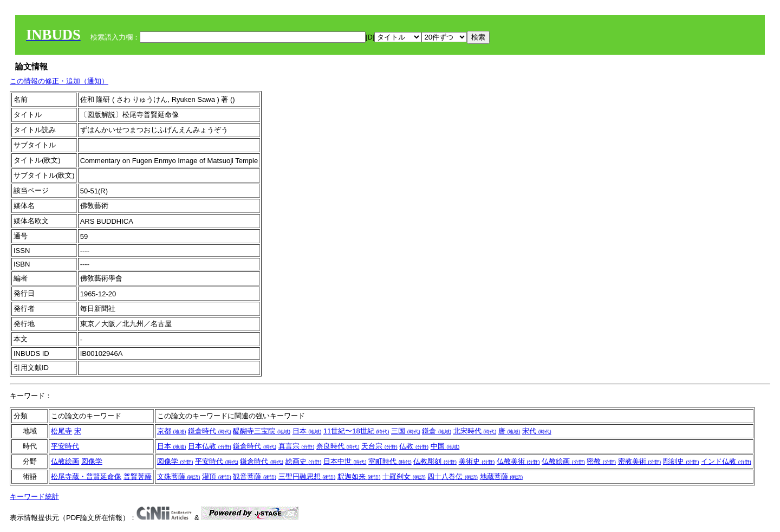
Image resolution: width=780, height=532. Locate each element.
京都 (172, 431)
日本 (307, 431)
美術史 (477, 461)
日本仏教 (210, 446)
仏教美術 (518, 461)
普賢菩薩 (138, 476)
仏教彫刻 (435, 461)
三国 (406, 431)
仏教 (414, 446)
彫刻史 (681, 461)
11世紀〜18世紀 (356, 431)
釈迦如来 (359, 476)
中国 (445, 446)
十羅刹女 (404, 476)
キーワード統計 (34, 497)
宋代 (537, 431)
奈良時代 (338, 446)
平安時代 (65, 446)
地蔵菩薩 (502, 476)
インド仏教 (726, 461)
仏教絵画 (65, 461)
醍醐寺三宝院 (262, 431)
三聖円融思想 (307, 476)
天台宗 (379, 446)
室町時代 (390, 461)
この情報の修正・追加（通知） (59, 81)
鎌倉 (437, 431)
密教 (601, 461)
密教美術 (640, 461)
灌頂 (217, 476)
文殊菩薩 (179, 476)
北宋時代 (475, 431)
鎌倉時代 (210, 431)
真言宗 (297, 446)
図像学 (92, 461)
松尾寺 (61, 431)
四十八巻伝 (453, 476)
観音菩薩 (255, 476)
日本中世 (345, 461)
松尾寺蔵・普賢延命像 (86, 476)
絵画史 (304, 461)
